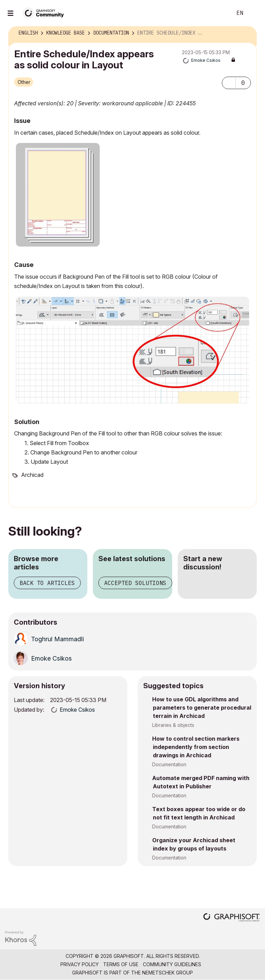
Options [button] (247, 33)
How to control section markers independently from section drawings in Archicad (196, 747)
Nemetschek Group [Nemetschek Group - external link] (168, 973)
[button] (229, 83)
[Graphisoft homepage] (232, 918)
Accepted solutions (135, 583)
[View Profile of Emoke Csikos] (206, 60)
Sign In (254, 13)
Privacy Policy (80, 964)
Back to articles (47, 583)
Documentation (169, 764)
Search (219, 13)
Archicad (32, 475)
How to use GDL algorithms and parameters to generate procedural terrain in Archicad (202, 708)
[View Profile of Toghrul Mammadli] (57, 639)
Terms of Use (121, 964)
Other (24, 82)
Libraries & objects (173, 725)
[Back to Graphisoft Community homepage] (46, 13)
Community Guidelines (172, 964)
